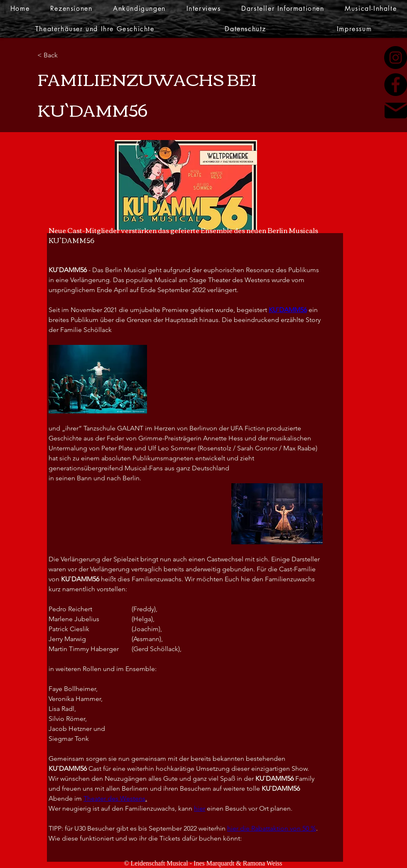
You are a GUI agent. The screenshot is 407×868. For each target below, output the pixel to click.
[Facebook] (396, 85)
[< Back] (64, 55)
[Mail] (396, 111)
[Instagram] (396, 58)
